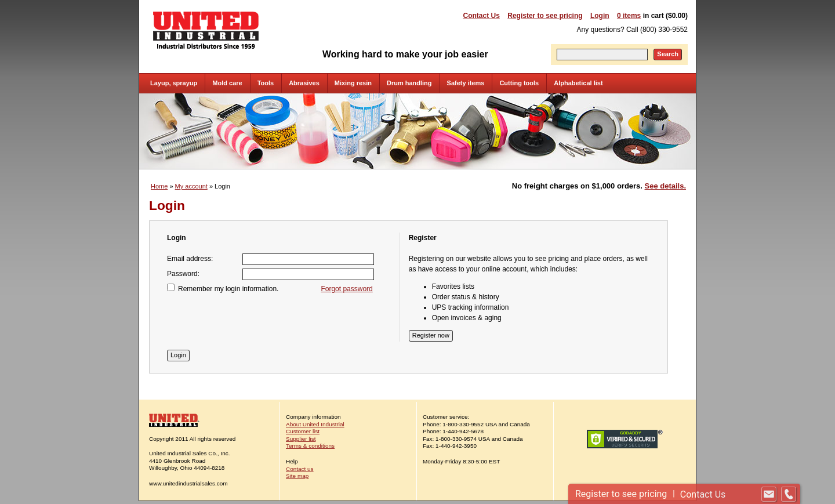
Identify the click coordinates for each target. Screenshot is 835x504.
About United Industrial (315, 424)
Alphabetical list (578, 83)
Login (600, 16)
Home (159, 186)
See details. (665, 186)
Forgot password (346, 289)
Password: (183, 274)
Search (668, 54)
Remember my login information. (228, 289)
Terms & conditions (310, 446)
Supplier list (301, 439)
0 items (629, 16)
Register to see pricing (545, 16)
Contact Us (482, 16)
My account (191, 186)
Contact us (300, 469)
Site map (297, 476)
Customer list (303, 431)
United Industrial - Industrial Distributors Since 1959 (206, 30)
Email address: (190, 259)
